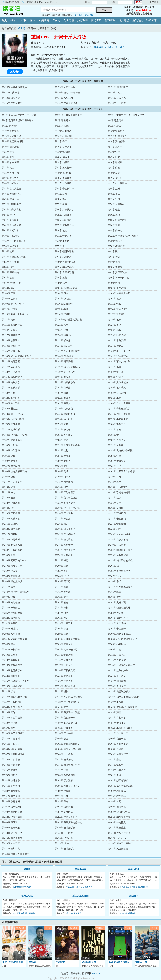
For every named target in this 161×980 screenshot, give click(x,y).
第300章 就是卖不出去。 (120, 634)
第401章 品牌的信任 (65, 812)
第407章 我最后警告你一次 (68, 822)
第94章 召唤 (8, 278)
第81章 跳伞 (114, 252)
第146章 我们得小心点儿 (67, 367)
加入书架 (15, 72)
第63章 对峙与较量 (117, 220)
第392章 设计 (62, 796)
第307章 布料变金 (11, 650)
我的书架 (89, 15)
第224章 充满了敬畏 (65, 503)
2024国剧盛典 (89, 962)
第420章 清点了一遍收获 (67, 93)
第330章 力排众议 (117, 686)
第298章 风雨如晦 (11, 634)
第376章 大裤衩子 (11, 770)
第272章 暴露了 (63, 587)
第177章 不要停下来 (118, 419)
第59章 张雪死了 (63, 215)
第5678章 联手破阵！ (129, 913)
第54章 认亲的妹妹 (117, 204)
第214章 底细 (9, 487)
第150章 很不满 (116, 372)
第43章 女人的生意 (11, 189)
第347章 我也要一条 (65, 718)
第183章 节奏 (114, 430)
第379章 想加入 (10, 775)
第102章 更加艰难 (117, 288)
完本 (33, 20)
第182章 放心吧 (63, 430)
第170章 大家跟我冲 (65, 409)
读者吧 (18, 10)
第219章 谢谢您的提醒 (119, 492)
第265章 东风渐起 (11, 576)
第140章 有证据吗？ (65, 356)
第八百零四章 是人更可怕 (24, 913)
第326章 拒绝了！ (64, 681)
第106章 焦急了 (10, 299)
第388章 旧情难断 (11, 791)
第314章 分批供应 (64, 660)
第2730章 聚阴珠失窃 (22, 887)
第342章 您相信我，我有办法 (122, 707)
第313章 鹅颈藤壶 (11, 660)
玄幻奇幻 (96, 20)
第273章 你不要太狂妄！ (120, 587)
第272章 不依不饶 (74, 913)
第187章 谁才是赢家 (12, 440)
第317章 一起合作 (64, 665)
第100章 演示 (9, 288)
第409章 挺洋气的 (11, 828)
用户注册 (154, 2)
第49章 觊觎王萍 (10, 199)
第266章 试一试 (63, 576)
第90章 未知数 (115, 267)
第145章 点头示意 (11, 367)
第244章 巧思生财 (11, 540)
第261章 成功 (114, 566)
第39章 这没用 (115, 178)
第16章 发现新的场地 (13, 142)
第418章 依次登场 (11, 98)
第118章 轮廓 (9, 320)
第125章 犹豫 (62, 330)
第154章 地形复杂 (11, 382)
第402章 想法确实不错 (119, 812)
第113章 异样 (61, 309)
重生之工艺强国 (80, 896)
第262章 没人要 (10, 571)
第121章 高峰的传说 (12, 325)
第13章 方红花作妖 (11, 136)
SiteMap (96, 974)
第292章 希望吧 (10, 623)
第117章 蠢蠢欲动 (117, 314)
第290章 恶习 (62, 618)
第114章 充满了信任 (118, 309)
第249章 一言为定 (117, 545)
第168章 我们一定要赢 (119, 403)
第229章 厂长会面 (11, 513)
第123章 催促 (114, 325)
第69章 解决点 (115, 231)
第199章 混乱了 (10, 461)
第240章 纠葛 (114, 529)
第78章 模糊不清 (116, 246)
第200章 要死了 (63, 461)
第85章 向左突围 (10, 262)
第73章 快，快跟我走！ (14, 241)
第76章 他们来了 (10, 246)
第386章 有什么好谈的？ (67, 786)
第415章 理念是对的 (12, 103)
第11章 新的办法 (63, 131)
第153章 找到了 (116, 377)
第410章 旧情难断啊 (65, 828)
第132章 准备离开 (117, 341)
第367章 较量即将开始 (13, 754)
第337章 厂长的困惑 (12, 702)
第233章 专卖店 (63, 519)
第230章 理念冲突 (64, 513)
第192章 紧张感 (116, 445)
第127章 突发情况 (11, 335)
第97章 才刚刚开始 (11, 283)
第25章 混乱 (8, 157)
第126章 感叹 (114, 330)
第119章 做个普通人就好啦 (68, 320)
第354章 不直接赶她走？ (120, 728)
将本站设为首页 (12, 2)
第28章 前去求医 (10, 162)
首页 (4, 20)
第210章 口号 (114, 477)
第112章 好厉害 (10, 309)
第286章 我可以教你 (12, 613)
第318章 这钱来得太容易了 (121, 665)
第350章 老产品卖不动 (66, 723)
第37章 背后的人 (10, 178)
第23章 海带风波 (63, 152)
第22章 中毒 (8, 152)
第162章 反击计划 (117, 393)
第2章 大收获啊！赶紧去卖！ (70, 115)
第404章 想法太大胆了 (66, 817)
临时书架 (79, 15)
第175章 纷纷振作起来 (13, 419)
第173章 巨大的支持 (65, 414)
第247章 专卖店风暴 (12, 545)
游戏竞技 (138, 20)
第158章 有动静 (63, 388)
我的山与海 (141, 962)
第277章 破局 (9, 597)
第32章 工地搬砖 (63, 168)
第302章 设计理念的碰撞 (67, 639)
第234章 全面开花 (117, 519)
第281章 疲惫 (62, 602)
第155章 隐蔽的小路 (65, 382)
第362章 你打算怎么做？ (67, 744)
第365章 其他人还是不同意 (68, 749)
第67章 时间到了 (10, 231)
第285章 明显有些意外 (119, 608)
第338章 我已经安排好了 (67, 702)
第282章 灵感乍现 (117, 602)
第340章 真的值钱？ (12, 707)
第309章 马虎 (114, 650)
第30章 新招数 (115, 162)
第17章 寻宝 (61, 142)
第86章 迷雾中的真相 (66, 262)
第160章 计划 (9, 393)
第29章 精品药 (62, 162)
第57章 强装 (114, 210)
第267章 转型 (114, 576)
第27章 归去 (114, 157)
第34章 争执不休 (10, 173)
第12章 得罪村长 (116, 131)
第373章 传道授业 (11, 765)
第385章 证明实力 (11, 786)
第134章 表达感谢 (64, 346)
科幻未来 (151, 20)
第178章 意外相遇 (11, 424)
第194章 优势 (62, 451)
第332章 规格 (62, 691)
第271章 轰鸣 (9, 587)
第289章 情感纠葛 (11, 618)
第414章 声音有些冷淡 (66, 103)
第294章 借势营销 (117, 623)
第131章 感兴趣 (63, 341)
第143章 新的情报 (64, 362)
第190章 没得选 (10, 445)
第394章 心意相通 (11, 801)
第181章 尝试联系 (11, 430)
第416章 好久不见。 (118, 98)
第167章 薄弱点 (63, 403)
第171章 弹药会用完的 (119, 409)
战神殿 (27, 869)
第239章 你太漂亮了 (65, 529)
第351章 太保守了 (117, 723)
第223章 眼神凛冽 (11, 503)
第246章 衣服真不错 (118, 540)
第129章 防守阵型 (117, 335)
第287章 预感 (62, 613)
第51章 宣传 (114, 199)
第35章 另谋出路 (63, 173)
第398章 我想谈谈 (64, 807)
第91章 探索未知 (10, 272)
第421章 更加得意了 (12, 93)
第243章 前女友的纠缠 (119, 534)
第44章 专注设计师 (64, 189)
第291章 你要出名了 (118, 618)
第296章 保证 (62, 629)
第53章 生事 (61, 204)
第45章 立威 (114, 189)
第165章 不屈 (114, 398)
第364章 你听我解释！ (13, 749)
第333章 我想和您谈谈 (119, 691)
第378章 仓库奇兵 (117, 770)
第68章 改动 (61, 231)
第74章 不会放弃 (63, 241)
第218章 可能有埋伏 (65, 492)
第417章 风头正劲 (64, 98)
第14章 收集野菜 (63, 136)
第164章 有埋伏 (63, 398)
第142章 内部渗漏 (11, 362)
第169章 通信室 (10, 409)
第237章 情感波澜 (117, 524)
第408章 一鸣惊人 (117, 822)
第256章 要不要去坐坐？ (14, 561)
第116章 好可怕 (63, 314)
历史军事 (82, 20)
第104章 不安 (62, 293)
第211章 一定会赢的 (12, 482)
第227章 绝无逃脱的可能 (67, 508)
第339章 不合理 (116, 702)
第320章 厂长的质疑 (65, 671)
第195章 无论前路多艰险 (120, 451)
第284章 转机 (62, 608)
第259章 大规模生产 (12, 566)
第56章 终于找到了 (64, 210)
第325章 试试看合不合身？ (16, 681)
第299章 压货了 (63, 634)
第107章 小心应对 (64, 299)
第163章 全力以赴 (11, 398)
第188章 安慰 (62, 440)
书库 (13, 20)
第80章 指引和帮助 (64, 252)
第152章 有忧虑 (63, 377)
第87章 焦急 (114, 262)
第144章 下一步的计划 (119, 362)
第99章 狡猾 (114, 283)
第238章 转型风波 (11, 529)
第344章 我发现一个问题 (67, 712)
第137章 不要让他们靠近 (67, 351)
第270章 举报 (114, 582)
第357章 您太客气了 (118, 733)
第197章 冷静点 (63, 456)
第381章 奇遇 (114, 775)
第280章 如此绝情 (11, 602)
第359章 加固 (62, 739)
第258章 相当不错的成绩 (120, 561)
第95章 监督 (61, 278)
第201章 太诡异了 (117, 461)
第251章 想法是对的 (65, 550)
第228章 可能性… (117, 508)
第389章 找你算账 (64, 791)
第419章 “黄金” (115, 93)
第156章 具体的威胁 (118, 382)
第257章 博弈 (62, 561)
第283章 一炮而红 (11, 608)
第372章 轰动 (114, 760)
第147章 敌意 (114, 367)
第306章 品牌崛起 (117, 644)
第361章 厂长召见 (11, 744)
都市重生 (110, 20)
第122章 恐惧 (62, 325)
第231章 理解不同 (117, 513)
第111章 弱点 (114, 304)
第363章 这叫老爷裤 (118, 744)
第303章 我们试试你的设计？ (122, 639)
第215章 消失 (62, 487)
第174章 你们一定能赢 (119, 414)
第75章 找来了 (115, 241)
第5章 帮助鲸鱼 (63, 121)
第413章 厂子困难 (117, 103)
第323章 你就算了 (64, 676)
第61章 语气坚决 (10, 220)
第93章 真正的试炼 (117, 272)
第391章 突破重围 (11, 796)
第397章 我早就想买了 (13, 807)
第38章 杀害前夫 (63, 178)
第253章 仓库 (9, 555)
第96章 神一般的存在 (118, 278)
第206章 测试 (62, 472)
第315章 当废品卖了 (118, 660)
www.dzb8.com (144, 10)
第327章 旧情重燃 (117, 681)
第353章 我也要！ (64, 728)
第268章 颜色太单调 (12, 582)
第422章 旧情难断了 (118, 87)
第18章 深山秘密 (116, 142)
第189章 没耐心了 (117, 440)
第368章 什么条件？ (65, 754)
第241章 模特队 (10, 534)
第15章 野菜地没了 (117, 136)
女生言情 (69, 20)
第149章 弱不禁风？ (65, 372)
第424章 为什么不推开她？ (110, 47)
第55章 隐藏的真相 (11, 210)
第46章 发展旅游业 (11, 194)
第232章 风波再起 (11, 519)
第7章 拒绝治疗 (10, 126)
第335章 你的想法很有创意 (68, 697)
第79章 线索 (8, 252)
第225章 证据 (114, 503)
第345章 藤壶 (114, 712)
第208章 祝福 (9, 477)
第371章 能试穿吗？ (65, 760)
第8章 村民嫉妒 (63, 126)
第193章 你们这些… (12, 451)
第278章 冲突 (62, 597)
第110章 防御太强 (64, 304)
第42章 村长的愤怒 (117, 183)
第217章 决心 (9, 492)
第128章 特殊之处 (64, 335)
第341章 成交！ (63, 707)
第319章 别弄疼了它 (12, 671)
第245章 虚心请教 (64, 540)
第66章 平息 (114, 225)
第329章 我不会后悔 (65, 686)
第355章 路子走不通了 (13, 733)
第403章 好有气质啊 (12, 817)
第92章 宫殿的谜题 (64, 272)
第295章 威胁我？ (11, 629)
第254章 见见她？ (64, 555)
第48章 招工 (114, 194)
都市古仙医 (27, 896)
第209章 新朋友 (63, 477)
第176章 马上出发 (64, 419)
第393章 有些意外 (117, 796)
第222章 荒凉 (114, 498)
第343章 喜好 (9, 712)
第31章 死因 (8, 168)
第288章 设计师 (116, 613)
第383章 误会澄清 (64, 781)
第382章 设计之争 (11, 781)
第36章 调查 (114, 173)
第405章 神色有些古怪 (119, 817)
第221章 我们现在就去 (66, 498)
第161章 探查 (62, 393)
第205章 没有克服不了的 (14, 472)
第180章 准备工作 (117, 424)
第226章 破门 (9, 508)
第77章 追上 (61, 246)
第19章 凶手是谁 (10, 147)
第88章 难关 (8, 267)
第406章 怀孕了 (10, 822)
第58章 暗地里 (9, 215)
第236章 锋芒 (62, 524)
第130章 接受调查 (11, 341)
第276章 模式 (114, 592)
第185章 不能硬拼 (64, 435)
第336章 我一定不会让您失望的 (124, 697)
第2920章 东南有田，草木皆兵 (79, 887)
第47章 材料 (61, 194)
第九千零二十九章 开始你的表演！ (135, 887)
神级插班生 (134, 869)
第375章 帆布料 (116, 765)
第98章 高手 (61, 283)
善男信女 (60, 962)
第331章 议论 (9, 691)
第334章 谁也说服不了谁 (14, 697)
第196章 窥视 (9, 456)
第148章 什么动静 (11, 372)
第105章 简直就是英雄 (119, 293)
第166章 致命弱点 (11, 403)
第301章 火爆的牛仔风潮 (14, 639)
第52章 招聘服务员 (11, 204)
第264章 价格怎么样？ (119, 571)
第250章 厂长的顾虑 (12, 550)
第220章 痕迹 (9, 498)
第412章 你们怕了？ (12, 833)
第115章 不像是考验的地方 (15, 314)
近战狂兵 (134, 896)
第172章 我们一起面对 (13, 414)
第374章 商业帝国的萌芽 (67, 765)
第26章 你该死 (62, 157)
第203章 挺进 (62, 466)
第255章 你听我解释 (118, 555)
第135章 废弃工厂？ (118, 346)
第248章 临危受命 (64, 545)
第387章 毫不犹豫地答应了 (121, 786)
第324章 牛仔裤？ (117, 676)
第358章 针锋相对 (11, 739)
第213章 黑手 (114, 482)
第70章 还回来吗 (10, 236)
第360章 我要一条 (117, 739)
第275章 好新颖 (63, 592)
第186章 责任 (114, 435)
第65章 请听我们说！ (66, 225)
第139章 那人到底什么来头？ (17, 356)
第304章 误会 (9, 644)
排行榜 (23, 20)
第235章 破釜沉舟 (11, 524)
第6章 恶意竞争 (116, 121)
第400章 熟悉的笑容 (12, 812)
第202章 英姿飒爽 (11, 466)
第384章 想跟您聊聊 (118, 781)
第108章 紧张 (114, 299)
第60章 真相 (114, 215)
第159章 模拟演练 (117, 388)
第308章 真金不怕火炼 (66, 650)
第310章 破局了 (10, 655)
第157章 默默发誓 (11, 388)
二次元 (56, 20)
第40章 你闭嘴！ (10, 183)
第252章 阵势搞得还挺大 (120, 550)
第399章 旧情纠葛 (117, 807)
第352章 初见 (9, 728)
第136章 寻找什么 (11, 351)
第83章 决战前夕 (63, 257)
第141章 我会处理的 (118, 356)
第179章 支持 (62, 424)
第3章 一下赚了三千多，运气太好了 (126, 115)
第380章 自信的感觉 (65, 775)
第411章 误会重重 (117, 828)
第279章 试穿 (114, 597)
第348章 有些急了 (117, 718)
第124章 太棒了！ (11, 330)
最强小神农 (80, 869)
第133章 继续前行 (11, 346)
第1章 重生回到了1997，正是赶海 (19, 115)
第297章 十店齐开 (117, 629)
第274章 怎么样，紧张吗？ (16, 592)
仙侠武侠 (44, 20)
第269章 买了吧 (63, 582)
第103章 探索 (9, 293)
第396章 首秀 (114, 801)
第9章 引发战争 (116, 126)
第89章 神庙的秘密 (64, 267)
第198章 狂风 (114, 456)
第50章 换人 (61, 199)
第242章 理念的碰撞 (65, 534)
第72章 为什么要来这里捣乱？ (123, 236)
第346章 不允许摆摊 (12, 718)
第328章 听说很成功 (12, 686)
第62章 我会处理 (63, 220)
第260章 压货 (62, 566)
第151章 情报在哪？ (12, 377)
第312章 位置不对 (117, 655)
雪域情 (32, 962)
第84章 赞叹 (114, 257)
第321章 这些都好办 (118, 671)
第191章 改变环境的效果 (67, 445)
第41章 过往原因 (63, 183)
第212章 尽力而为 (64, 482)
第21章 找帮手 (115, 147)
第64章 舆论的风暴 (11, 225)
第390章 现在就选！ (118, 791)
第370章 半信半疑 (11, 760)
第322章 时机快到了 (12, 676)
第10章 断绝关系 (10, 131)
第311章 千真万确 (64, 655)
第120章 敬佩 (114, 320)
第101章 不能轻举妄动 (66, 288)
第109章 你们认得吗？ (13, 304)
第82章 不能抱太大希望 (14, 257)
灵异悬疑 (124, 20)
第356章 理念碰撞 (64, 733)
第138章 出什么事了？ (119, 351)
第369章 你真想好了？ (119, 754)
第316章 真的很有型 (12, 665)
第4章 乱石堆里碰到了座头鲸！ (18, 121)
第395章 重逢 (62, 801)
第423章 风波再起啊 (65, 87)
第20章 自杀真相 (63, 147)
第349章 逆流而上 (11, 723)
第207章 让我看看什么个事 (121, 472)
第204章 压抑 (114, 466)
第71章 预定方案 (63, 236)
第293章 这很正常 (64, 623)
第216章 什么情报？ (118, 487)
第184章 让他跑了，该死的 (16, 435)
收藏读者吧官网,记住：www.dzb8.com (41, 2)
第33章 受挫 (114, 168)
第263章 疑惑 (62, 571)
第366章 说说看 (116, 749)
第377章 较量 (62, 770)
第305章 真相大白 (64, 644)
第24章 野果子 (115, 152)
